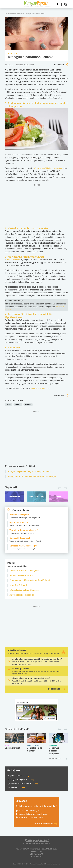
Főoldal (7, 14)
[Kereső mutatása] (57, 4)
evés (9, 405)
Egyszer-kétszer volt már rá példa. (33, 814)
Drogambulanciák (18, 776)
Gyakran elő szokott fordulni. (31, 817)
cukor (18, 405)
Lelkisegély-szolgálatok (21, 780)
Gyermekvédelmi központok (23, 783)
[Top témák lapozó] (36, 488)
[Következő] (65, 488)
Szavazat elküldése (46, 823)
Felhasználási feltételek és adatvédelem (36, 849)
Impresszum (36, 851)
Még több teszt (56, 759)
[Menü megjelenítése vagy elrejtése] (8, 4)
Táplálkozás (20, 14)
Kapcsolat (36, 857)
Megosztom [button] (61, 65)
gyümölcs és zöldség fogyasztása (47, 168)
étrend (28, 405)
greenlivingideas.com (40, 388)
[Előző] (59, 488)
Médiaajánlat (36, 854)
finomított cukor (13, 260)
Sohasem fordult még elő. (30, 811)
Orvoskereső (16, 787)
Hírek (13, 14)
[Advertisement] (36, 437)
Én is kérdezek (57, 689)
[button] (61, 4)
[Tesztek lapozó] (36, 729)
